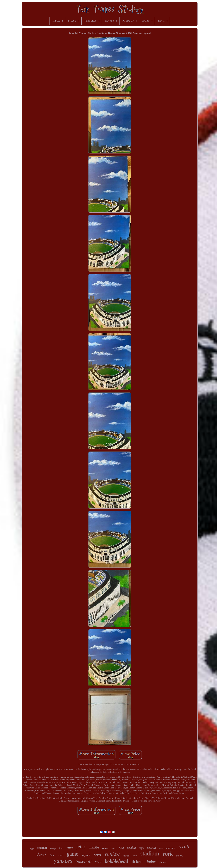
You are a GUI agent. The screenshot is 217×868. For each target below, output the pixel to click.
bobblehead (117, 861)
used (61, 855)
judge (151, 862)
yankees (63, 861)
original (42, 848)
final (52, 855)
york (168, 854)
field (121, 848)
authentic (171, 848)
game (72, 854)
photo (162, 862)
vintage (53, 848)
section (131, 848)
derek (41, 854)
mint (161, 848)
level (61, 848)
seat (98, 862)
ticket (97, 855)
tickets (137, 862)
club (184, 847)
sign (141, 848)
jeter (81, 847)
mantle (94, 847)
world (113, 848)
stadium (150, 853)
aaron (105, 848)
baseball (83, 861)
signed (86, 855)
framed (126, 856)
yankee (112, 854)
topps (32, 849)
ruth (135, 856)
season (152, 848)
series (180, 856)
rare (70, 847)
